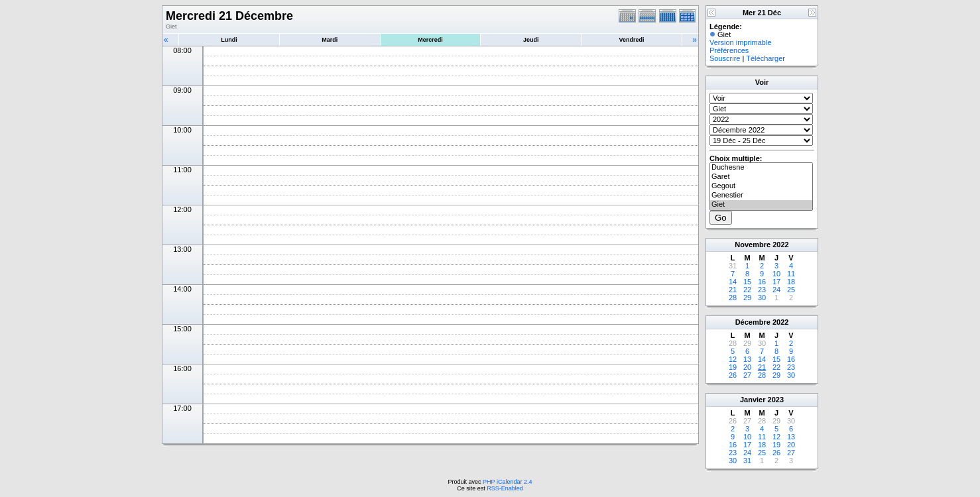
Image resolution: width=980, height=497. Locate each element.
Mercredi (430, 40)
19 (733, 367)
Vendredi (632, 40)
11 (791, 274)
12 (733, 359)
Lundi (229, 40)
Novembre (753, 245)
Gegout (761, 186)
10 (776, 274)
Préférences (729, 50)
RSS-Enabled (505, 488)
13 (747, 359)
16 (762, 282)
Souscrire (725, 58)
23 (762, 290)
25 (791, 290)
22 (747, 290)
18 (791, 282)
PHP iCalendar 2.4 (507, 482)
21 (733, 290)
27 (747, 375)
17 (776, 282)
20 (747, 367)
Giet (761, 205)
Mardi (330, 40)
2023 (776, 400)
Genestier (761, 195)
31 (747, 461)
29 (747, 298)
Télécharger (766, 58)
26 (733, 375)
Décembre (753, 322)
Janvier (753, 400)
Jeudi (531, 40)
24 (776, 290)
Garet (761, 177)
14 (733, 282)
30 (762, 298)
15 (747, 282)
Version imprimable (741, 42)
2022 (780, 245)
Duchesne (761, 168)
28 (733, 298)
